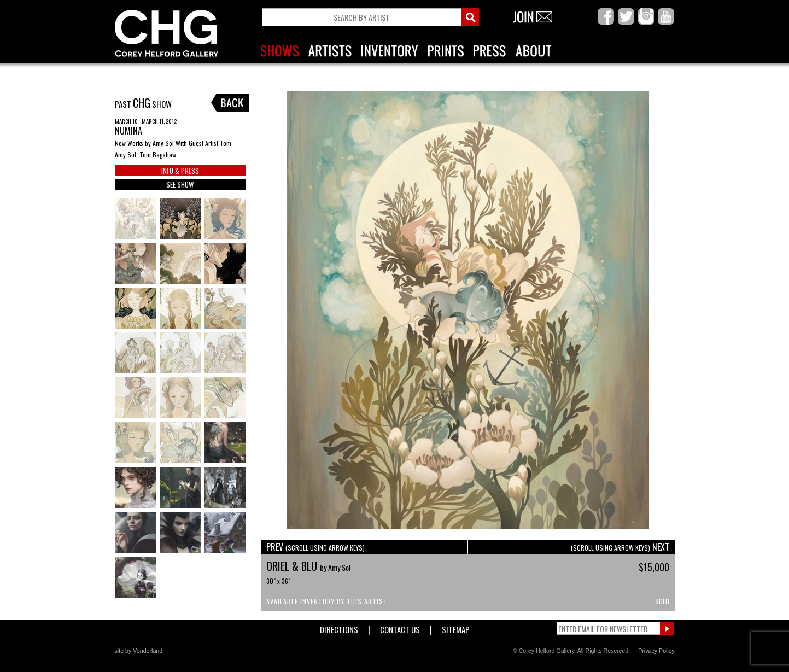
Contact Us (400, 627)
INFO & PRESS (180, 171)
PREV (315, 547)
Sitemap (456, 627)
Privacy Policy (656, 651)
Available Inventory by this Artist (327, 601)
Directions (339, 627)
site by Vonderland (139, 651)
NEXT (620, 547)
